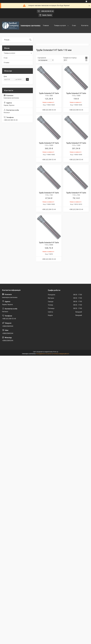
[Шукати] (30, 40)
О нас (74, 25)
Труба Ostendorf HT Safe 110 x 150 (49, 194)
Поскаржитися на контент (44, 354)
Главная (46, 25)
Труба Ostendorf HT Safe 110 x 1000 (76, 95)
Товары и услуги (60, 25)
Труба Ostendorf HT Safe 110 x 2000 (49, 144)
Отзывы (6, 63)
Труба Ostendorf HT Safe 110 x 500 (49, 95)
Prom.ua (56, 352)
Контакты (85, 25)
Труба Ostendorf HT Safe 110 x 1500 (76, 144)
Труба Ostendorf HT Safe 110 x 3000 (49, 244)
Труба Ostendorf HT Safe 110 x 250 (76, 194)
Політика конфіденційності (61, 354)
